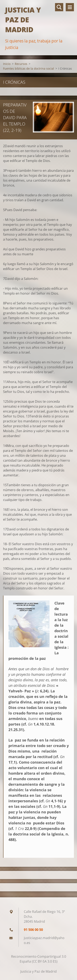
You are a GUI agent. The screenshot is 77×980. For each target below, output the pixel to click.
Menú (70, 7)
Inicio (7, 64)
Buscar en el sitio (59, 7)
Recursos (21, 64)
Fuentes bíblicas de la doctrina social (29, 68)
